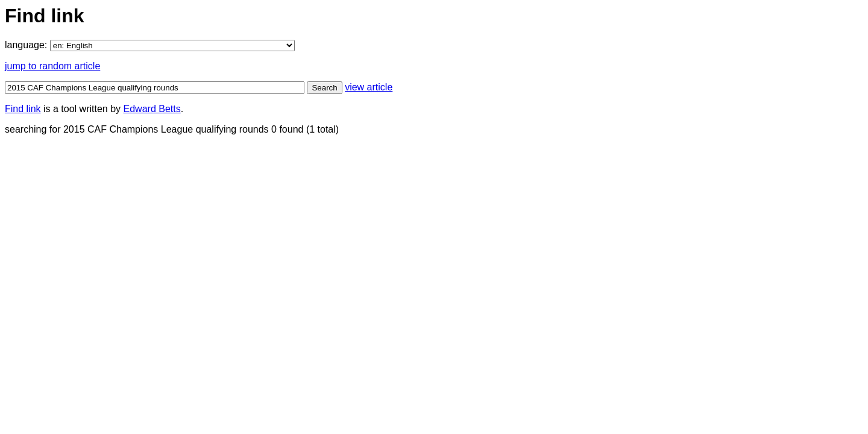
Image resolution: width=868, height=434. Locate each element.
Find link (23, 109)
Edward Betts (152, 109)
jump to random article (52, 66)
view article (369, 87)
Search (324, 88)
